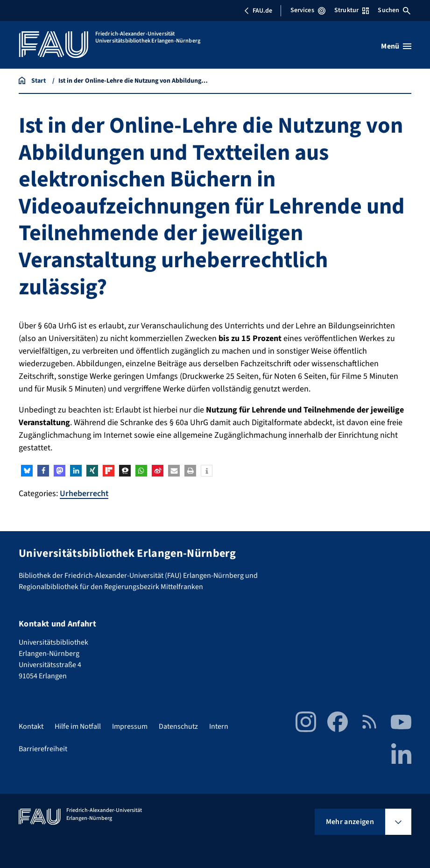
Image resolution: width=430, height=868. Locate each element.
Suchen (394, 10)
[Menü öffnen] (396, 46)
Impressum (130, 726)
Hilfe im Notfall (78, 726)
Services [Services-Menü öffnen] (308, 10)
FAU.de (258, 11)
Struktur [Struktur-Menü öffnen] (352, 10)
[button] (27, 471)
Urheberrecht (84, 494)
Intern (219, 726)
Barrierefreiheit (43, 748)
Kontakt (31, 726)
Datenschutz (178, 726)
